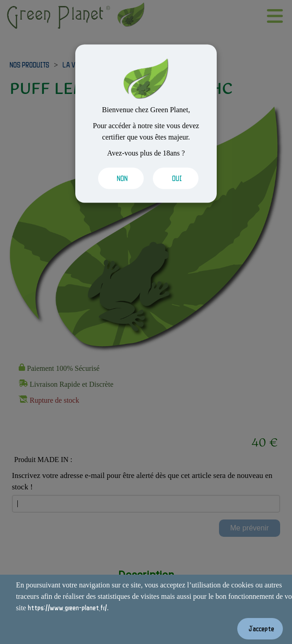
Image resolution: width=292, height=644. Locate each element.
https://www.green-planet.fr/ (67, 608)
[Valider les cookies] (119, 178)
